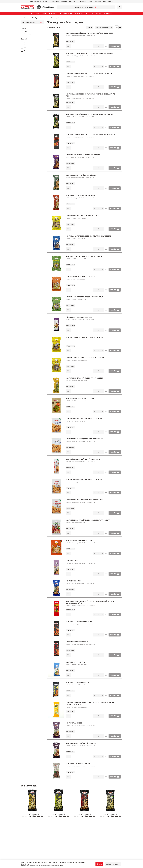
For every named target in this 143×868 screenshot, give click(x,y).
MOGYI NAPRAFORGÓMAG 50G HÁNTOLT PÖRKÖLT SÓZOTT (88, 236)
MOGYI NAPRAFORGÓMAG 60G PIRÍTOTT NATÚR (84, 256)
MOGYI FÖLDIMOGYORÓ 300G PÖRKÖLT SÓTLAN (84, 439)
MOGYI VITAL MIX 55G (74, 723)
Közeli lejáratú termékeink (39, 1)
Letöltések (97, 1)
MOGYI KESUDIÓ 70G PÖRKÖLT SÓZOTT (81, 175)
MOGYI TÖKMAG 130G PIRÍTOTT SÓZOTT (81, 540)
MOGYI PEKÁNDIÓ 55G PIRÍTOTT (78, 764)
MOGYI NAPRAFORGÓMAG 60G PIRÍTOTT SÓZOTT (84, 337)
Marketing (108, 13)
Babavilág (79, 13)
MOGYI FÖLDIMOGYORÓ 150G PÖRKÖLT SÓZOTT (84, 480)
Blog (90, 1)
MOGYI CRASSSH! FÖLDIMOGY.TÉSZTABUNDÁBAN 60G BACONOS (90, 135)
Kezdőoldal (25, 18)
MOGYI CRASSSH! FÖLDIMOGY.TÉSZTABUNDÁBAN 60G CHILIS (89, 74)
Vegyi (44, 13)
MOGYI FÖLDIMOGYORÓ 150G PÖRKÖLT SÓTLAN (84, 419)
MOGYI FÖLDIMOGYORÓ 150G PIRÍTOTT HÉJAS (83, 216)
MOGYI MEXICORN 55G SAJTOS (77, 682)
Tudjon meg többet (113, 864)
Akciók (71, 1)
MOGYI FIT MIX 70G (73, 561)
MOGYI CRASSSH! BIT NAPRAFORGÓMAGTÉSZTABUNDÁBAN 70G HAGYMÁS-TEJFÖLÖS (90, 704)
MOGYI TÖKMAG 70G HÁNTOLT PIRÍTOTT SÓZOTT (84, 378)
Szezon (98, 13)
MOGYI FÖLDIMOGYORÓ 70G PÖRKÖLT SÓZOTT (84, 459)
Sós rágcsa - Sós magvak (51, 18)
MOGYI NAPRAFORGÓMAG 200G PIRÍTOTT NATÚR (84, 297)
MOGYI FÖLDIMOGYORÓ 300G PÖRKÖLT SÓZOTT (84, 500)
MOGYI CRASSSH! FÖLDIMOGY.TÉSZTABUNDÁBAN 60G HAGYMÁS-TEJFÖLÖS (91, 95)
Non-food (89, 13)
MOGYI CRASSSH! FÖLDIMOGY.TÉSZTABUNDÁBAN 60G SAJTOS (89, 33)
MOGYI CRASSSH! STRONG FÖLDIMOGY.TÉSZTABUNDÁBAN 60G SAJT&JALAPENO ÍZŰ (90, 602)
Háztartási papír (66, 13)
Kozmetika (53, 13)
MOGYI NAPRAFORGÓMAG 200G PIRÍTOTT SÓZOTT (85, 358)
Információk (107, 1)
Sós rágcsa (36, 18)
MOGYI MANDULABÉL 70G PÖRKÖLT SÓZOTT (83, 155)
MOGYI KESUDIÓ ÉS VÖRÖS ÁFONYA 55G (81, 743)
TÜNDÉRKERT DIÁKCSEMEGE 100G (79, 317)
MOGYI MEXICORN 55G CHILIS (77, 642)
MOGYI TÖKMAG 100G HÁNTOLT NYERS (80, 398)
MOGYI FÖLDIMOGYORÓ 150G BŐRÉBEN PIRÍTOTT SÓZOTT (88, 520)
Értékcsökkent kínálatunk (58, 1)
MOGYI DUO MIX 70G (74, 581)
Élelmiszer (35, 13)
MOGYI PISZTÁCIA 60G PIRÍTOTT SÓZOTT (81, 195)
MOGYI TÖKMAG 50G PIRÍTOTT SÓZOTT (80, 277)
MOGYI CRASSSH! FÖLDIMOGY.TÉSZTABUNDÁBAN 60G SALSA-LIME (91, 114)
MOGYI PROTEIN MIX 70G (75, 662)
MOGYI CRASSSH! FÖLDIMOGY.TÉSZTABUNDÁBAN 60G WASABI (90, 53)
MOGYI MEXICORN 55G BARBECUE (79, 622)
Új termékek (82, 1)
